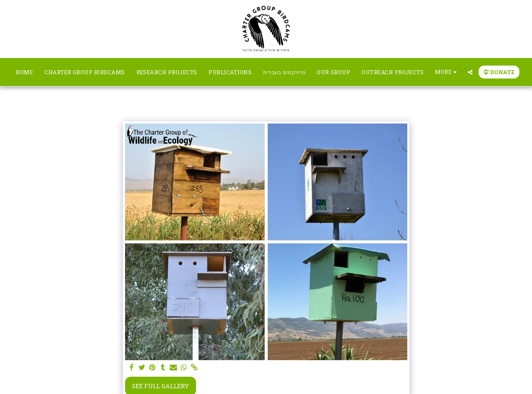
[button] (470, 72)
